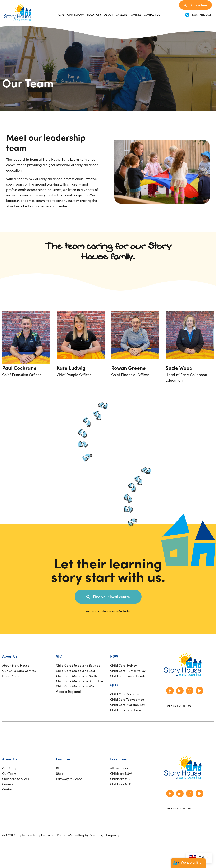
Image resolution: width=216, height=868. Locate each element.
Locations (94, 15)
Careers (121, 15)
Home (60, 15)
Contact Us (152, 15)
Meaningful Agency (104, 835)
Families (135, 15)
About (109, 15)
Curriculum (76, 15)
